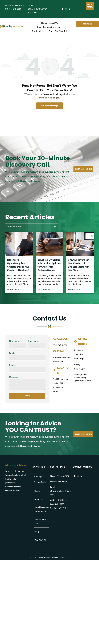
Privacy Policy (40, 482)
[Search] (32, 226)
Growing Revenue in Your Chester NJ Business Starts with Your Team (79, 265)
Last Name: (34, 341)
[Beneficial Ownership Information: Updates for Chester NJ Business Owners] (49, 244)
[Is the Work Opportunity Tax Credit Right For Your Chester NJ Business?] (19, 244)
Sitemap (38, 476)
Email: (12, 353)
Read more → (13, 289)
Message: (13, 377)
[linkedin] (69, 9)
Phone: (12, 365)
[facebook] (63, 9)
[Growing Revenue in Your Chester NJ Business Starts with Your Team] (80, 244)
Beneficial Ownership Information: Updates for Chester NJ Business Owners (49, 265)
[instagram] (66, 9)
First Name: (15, 341)
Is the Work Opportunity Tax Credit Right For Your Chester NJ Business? (18, 265)
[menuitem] (44, 23)
